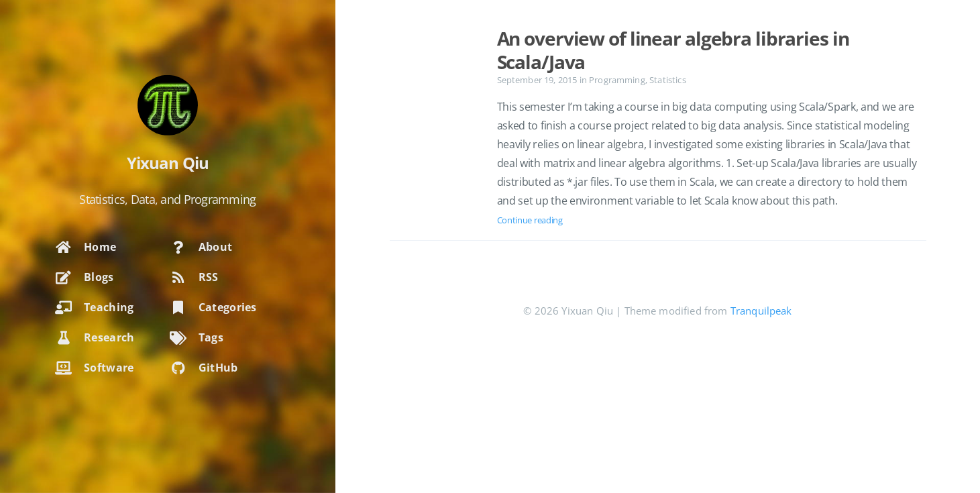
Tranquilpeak (761, 311)
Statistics (668, 80)
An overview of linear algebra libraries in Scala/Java (673, 50)
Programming (617, 80)
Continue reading (530, 220)
